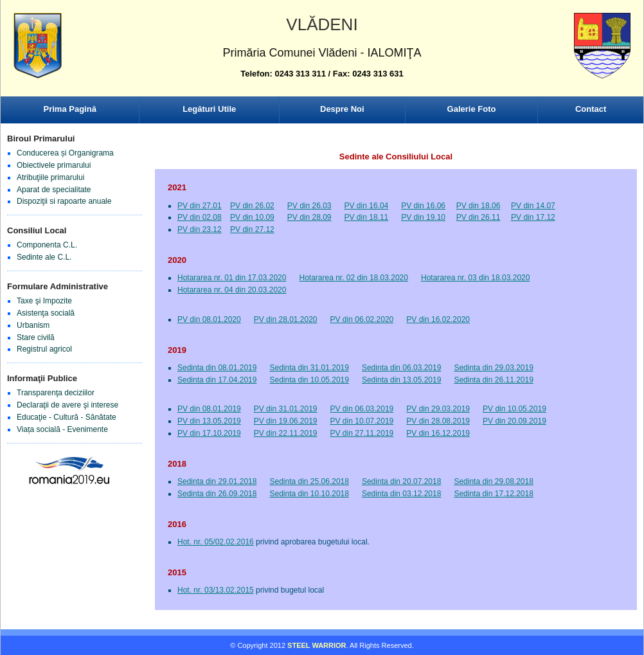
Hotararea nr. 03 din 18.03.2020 (475, 278)
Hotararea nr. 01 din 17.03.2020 (232, 278)
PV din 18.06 (479, 206)
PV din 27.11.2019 (362, 433)
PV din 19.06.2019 (286, 421)
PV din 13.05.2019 (209, 421)
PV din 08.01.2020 (209, 319)
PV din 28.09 (309, 217)
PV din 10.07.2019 (362, 421)
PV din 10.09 (252, 217)
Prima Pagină (70, 109)
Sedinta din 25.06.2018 (309, 481)
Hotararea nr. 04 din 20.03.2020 (232, 290)
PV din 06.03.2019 (362, 409)
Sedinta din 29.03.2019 (493, 368)
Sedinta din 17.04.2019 (217, 380)
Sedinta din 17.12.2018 (493, 494)
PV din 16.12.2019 (438, 433)
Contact (591, 109)
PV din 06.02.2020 (362, 319)
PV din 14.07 (533, 206)
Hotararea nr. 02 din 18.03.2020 (353, 278)
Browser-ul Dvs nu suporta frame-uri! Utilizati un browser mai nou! (322, 58)
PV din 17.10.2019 (209, 433)
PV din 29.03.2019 (438, 409)
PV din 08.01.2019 (209, 409)
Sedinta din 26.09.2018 (217, 494)
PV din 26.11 (479, 217)
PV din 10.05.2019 (514, 409)
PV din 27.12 (252, 229)
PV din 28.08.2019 (438, 421)
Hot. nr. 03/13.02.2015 (216, 590)
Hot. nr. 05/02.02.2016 (216, 542)
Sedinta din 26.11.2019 (493, 380)
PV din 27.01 (200, 206)
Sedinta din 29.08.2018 (493, 481)
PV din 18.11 (367, 217)
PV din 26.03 (309, 206)
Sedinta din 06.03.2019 (401, 368)
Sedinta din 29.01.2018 (217, 481)
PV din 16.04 (367, 206)
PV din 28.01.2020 (286, 319)
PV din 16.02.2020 (438, 319)
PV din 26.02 (252, 206)
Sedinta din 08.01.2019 (217, 368)
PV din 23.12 (200, 229)
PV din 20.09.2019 (514, 421)
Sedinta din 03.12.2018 (401, 494)
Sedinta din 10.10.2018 (309, 494)
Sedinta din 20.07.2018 (401, 481)
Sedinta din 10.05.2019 (309, 380)
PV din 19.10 (423, 217)
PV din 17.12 (533, 217)
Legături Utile (209, 109)
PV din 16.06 (423, 206)
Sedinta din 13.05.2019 (401, 380)
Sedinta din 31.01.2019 (309, 368)
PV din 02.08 (200, 217)
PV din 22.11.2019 (286, 433)
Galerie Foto (472, 109)
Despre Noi (342, 109)
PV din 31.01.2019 (286, 409)
